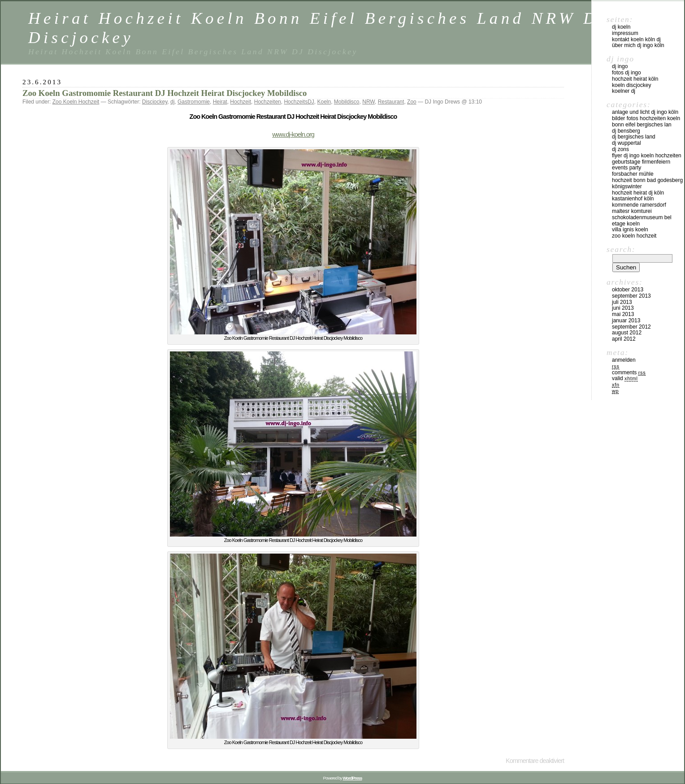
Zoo (412, 102)
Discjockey (155, 102)
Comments (629, 373)
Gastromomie (194, 102)
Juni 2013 (623, 308)
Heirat (220, 102)
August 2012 (627, 333)
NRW (369, 102)
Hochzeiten (268, 102)
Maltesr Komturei (632, 211)
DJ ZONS (620, 149)
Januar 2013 (626, 321)
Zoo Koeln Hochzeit (76, 102)
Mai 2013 (623, 314)
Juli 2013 (622, 302)
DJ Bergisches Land (634, 137)
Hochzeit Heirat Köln (635, 79)
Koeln (324, 102)
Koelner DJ (624, 91)
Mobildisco (347, 102)
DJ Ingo (620, 66)
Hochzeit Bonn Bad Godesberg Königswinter (647, 183)
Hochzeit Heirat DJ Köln (638, 193)
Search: (621, 249)
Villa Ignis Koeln (630, 230)
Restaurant (391, 102)
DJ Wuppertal (626, 143)
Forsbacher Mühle (633, 174)
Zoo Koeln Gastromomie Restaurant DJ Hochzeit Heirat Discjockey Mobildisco (165, 93)
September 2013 (631, 296)
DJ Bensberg (626, 131)
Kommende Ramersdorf (639, 205)
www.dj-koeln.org (293, 134)
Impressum (625, 33)
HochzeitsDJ (299, 102)
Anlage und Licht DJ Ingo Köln (645, 112)
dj (172, 102)
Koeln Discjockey (631, 85)
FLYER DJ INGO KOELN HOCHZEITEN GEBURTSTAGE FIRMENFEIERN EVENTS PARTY (647, 162)
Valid (625, 378)
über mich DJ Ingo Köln (638, 45)
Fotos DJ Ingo (626, 73)
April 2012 (624, 339)
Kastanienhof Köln (633, 199)
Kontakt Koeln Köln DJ (636, 39)
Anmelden (624, 360)
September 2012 (631, 327)
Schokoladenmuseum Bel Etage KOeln (642, 221)
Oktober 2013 (628, 290)
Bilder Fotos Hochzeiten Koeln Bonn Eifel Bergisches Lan (646, 121)
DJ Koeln (621, 27)
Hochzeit (241, 102)
